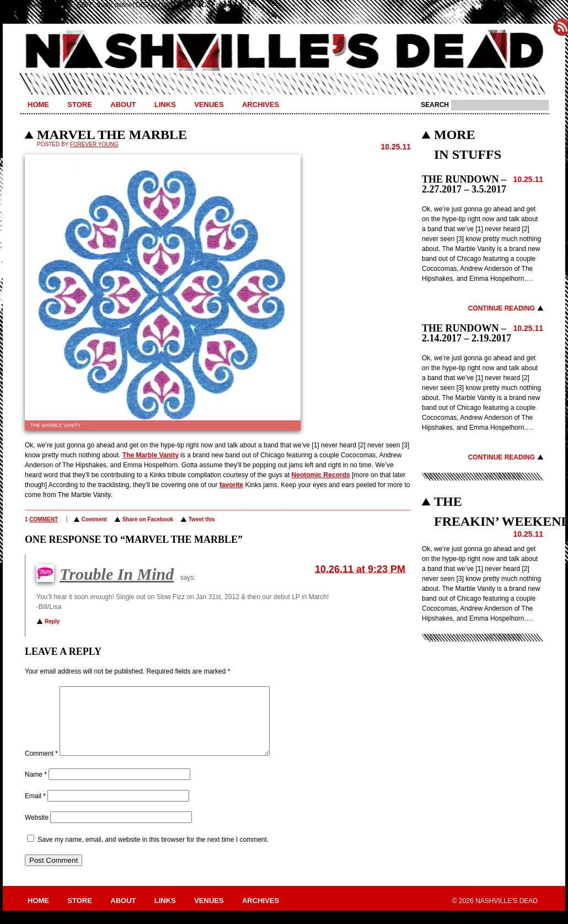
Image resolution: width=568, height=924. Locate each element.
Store (80, 105)
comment (44, 519)
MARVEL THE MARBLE (112, 135)
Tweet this (202, 519)
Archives (261, 105)
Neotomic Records (321, 475)
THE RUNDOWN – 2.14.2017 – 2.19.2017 (467, 333)
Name (36, 788)
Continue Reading (502, 308)
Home (38, 105)
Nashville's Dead (284, 51)
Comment (94, 519)
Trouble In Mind (117, 574)
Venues (209, 105)
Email (35, 809)
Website (37, 831)
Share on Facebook (148, 519)
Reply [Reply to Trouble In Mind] (52, 621)
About (123, 105)
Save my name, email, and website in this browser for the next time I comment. (153, 853)
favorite (231, 485)
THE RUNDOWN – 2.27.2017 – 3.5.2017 (464, 184)
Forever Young (94, 144)
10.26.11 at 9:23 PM (360, 569)
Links (165, 105)
